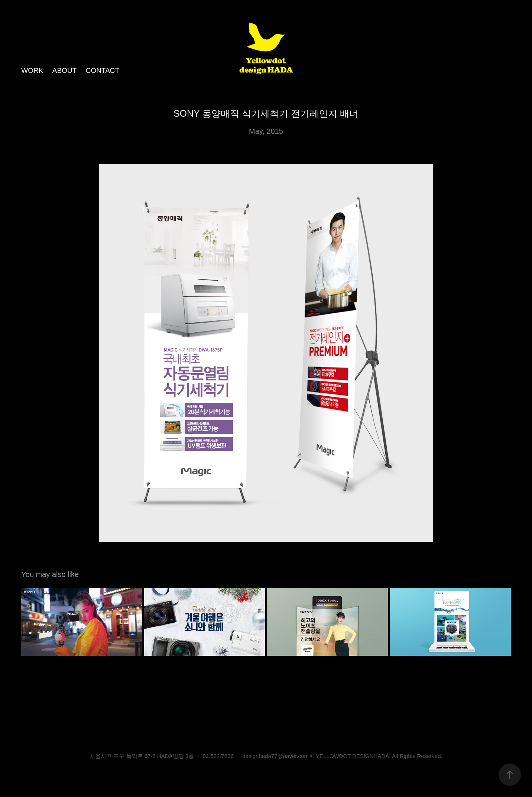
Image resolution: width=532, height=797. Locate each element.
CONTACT (103, 70)
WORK (32, 70)
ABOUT (64, 70)
